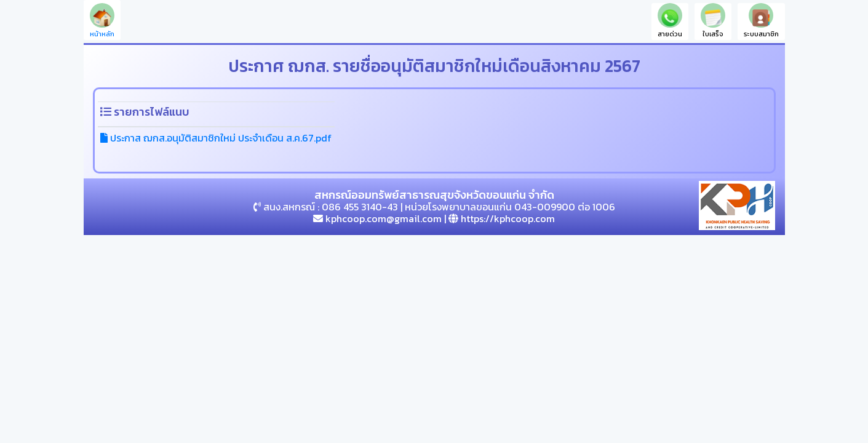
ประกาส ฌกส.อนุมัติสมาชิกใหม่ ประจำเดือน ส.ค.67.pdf (216, 138)
